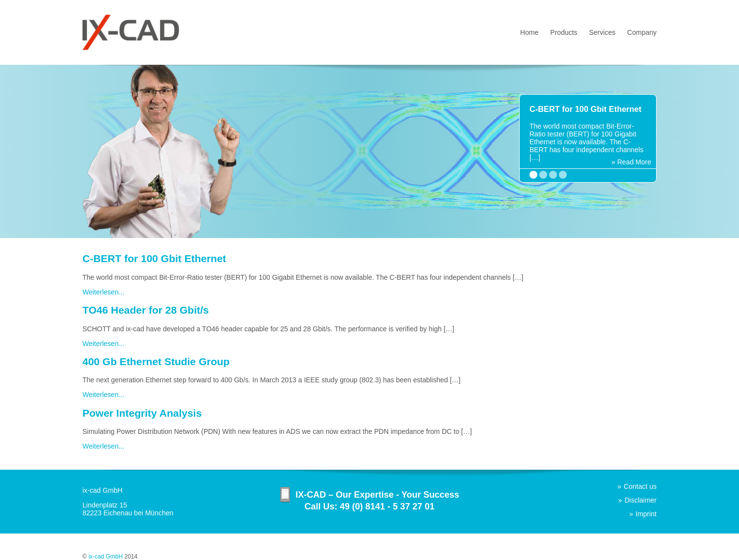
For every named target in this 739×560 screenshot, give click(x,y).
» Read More (631, 162)
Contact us (640, 486)
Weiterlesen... (103, 292)
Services (603, 32)
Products (564, 32)
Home (529, 32)
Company (642, 32)
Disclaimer (641, 500)
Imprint (646, 514)
